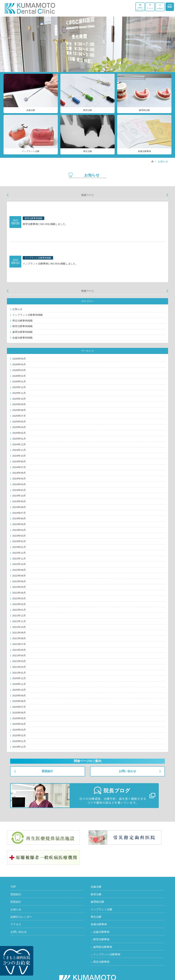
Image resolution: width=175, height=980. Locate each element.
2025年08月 (19, 410)
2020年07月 (19, 707)
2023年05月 (19, 524)
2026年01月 (19, 381)
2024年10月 (19, 456)
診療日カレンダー (140, 7)
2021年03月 (19, 661)
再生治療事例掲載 (22, 321)
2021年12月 (19, 615)
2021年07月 (19, 644)
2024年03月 (19, 484)
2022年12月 (19, 553)
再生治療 (96, 917)
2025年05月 (19, 422)
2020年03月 (19, 730)
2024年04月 (19, 479)
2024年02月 (19, 490)
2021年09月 (19, 633)
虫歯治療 (96, 887)
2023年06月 (19, 518)
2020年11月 (19, 684)
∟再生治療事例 (100, 962)
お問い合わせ (127, 771)
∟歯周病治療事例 (101, 947)
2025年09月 (19, 404)
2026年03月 (19, 370)
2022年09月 (19, 570)
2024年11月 (19, 450)
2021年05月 (19, 650)
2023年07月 (19, 513)
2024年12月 (19, 444)
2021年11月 (19, 621)
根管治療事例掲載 (22, 326)
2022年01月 (19, 610)
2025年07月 (19, 416)
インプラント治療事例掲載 (28, 315)
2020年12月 (19, 678)
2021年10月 (19, 627)
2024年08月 (19, 461)
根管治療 (96, 894)
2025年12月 (19, 387)
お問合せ (160, 7)
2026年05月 (19, 359)
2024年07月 (19, 467)
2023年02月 (19, 541)
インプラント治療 (101, 909)
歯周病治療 (97, 902)
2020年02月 (19, 735)
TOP (13, 887)
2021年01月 (19, 673)
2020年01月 (19, 741)
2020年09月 (19, 695)
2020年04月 (19, 724)
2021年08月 (19, 638)
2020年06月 (19, 713)
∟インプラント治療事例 (106, 954)
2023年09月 (19, 501)
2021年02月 (19, 667)
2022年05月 (19, 587)
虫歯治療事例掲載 (22, 338)
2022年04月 (19, 593)
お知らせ (163, 161)
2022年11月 (19, 558)
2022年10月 (19, 564)
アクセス (150, 7)
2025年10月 (19, 399)
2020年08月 (19, 701)
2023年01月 (19, 547)
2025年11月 (19, 393)
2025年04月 (19, 427)
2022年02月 (19, 604)
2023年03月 (19, 536)
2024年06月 (19, 473)
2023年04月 (19, 530)
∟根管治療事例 (100, 939)
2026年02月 (19, 376)
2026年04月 (19, 364)
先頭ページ (87, 195)
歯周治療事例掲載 (22, 332)
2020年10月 (19, 690)
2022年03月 (19, 598)
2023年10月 (19, 496)
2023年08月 (19, 507)
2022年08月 (19, 576)
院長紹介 (16, 902)
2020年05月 (19, 718)
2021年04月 (19, 655)
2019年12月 (19, 747)
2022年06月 (19, 581)
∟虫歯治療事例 (100, 932)
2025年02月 (19, 433)
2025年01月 (19, 439)
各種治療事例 (99, 924)
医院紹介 (48, 771)
